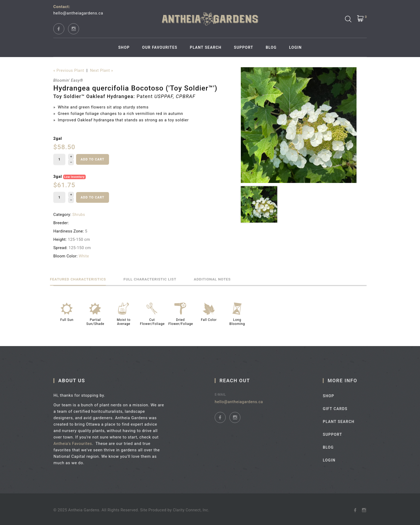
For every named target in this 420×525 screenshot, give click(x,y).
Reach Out (240, 379)
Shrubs (79, 213)
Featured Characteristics (83, 277)
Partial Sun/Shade (95, 320)
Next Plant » (103, 71)
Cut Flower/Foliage (153, 320)
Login (295, 47)
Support (243, 47)
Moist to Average (124, 320)
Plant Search (206, 47)
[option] (299, 125)
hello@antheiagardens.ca (78, 13)
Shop (124, 47)
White (84, 255)
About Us (74, 379)
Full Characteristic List (164, 277)
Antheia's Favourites (76, 442)
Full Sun (67, 318)
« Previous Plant (69, 71)
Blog (271, 47)
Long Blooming (237, 320)
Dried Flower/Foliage (181, 320)
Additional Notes (236, 277)
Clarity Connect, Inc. (192, 508)
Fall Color (209, 318)
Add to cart (93, 159)
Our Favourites (160, 47)
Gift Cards (342, 407)
